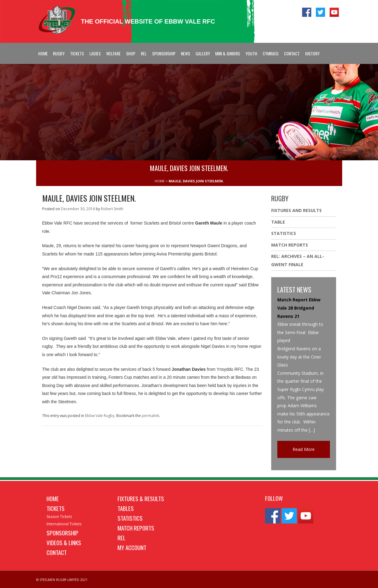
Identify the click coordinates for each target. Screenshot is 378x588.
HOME (160, 181)
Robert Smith (112, 209)
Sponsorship (164, 53)
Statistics (284, 233)
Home (43, 53)
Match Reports (290, 245)
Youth (251, 53)
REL (144, 53)
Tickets (77, 53)
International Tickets (64, 524)
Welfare (113, 53)
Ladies (95, 53)
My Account (132, 547)
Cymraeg (271, 53)
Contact (292, 53)
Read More (304, 449)
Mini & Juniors (228, 53)
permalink (150, 416)
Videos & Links (64, 542)
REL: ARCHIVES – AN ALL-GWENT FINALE (298, 260)
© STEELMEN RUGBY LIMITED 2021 (62, 580)
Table (278, 222)
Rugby (59, 53)
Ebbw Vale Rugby (100, 416)
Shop (131, 53)
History (312, 53)
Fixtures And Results (296, 210)
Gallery (203, 53)
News (185, 53)
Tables (126, 508)
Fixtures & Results (141, 498)
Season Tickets (59, 517)
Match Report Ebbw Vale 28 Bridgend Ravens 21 (299, 308)
